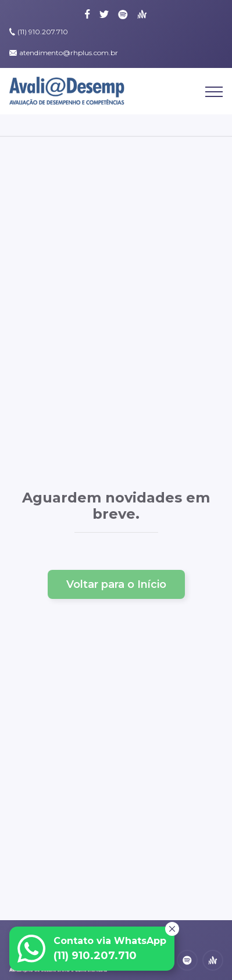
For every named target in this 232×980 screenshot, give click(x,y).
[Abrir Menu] (214, 95)
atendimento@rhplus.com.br (69, 53)
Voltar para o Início (116, 584)
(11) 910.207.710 (43, 32)
